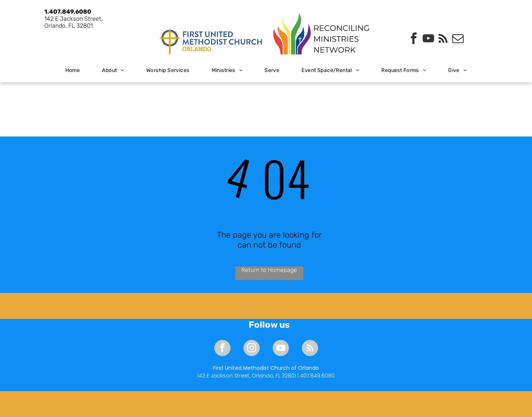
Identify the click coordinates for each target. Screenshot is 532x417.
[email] (458, 40)
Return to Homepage (269, 270)
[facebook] (413, 40)
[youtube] (428, 40)
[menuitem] (73, 71)
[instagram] (252, 349)
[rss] (443, 40)
